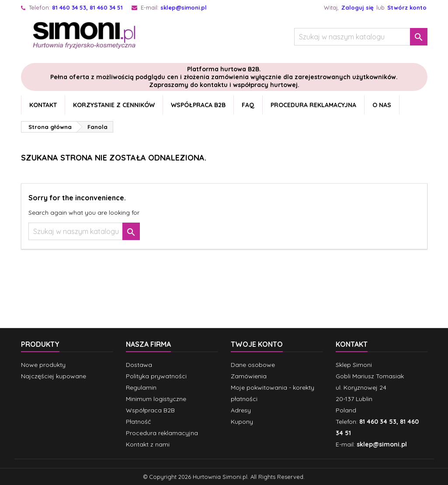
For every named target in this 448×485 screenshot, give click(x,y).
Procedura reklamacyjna (313, 105)
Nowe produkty (43, 365)
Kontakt (43, 105)
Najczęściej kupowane (54, 376)
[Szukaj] (361, 37)
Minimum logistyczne (156, 399)
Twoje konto (257, 344)
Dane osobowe (253, 365)
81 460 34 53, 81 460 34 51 (87, 7)
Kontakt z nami (148, 444)
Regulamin (141, 387)
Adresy (241, 410)
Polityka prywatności (156, 376)
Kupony (242, 422)
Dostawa (139, 365)
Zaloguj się (358, 7)
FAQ (248, 105)
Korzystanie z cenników (114, 105)
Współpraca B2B (198, 105)
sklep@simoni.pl (184, 7)
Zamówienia (249, 376)
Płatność (138, 422)
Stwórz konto (407, 7)
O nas (382, 105)
